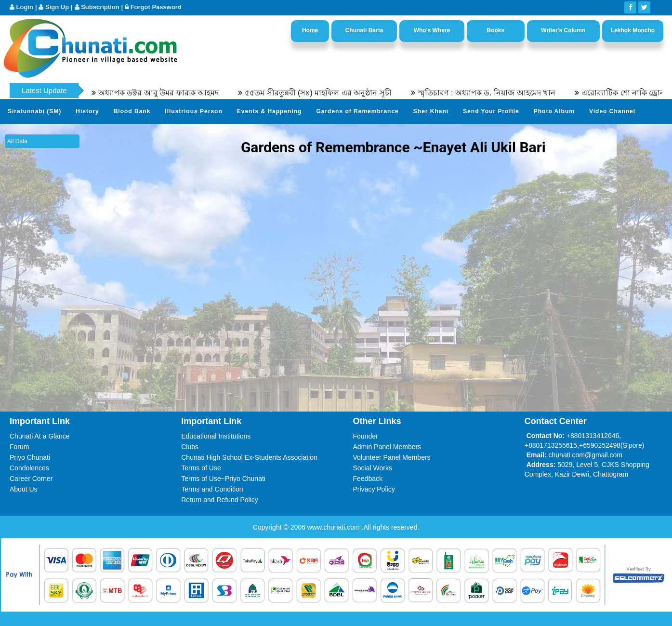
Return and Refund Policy (220, 500)
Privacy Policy (374, 489)
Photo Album (554, 111)
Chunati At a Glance (40, 436)
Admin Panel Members (387, 447)
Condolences (29, 468)
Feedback (368, 479)
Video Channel (612, 111)
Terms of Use (201, 468)
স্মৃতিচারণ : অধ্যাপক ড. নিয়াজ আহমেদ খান (491, 93)
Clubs (190, 447)
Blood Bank (132, 111)
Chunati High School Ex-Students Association (249, 457)
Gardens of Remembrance (357, 111)
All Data (17, 141)
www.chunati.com (335, 527)
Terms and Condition (212, 489)
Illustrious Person (193, 111)
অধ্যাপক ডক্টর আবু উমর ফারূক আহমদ (163, 93)
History (87, 111)
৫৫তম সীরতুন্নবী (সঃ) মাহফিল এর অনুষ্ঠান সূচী (322, 93)
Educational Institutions (216, 436)
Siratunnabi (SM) (34, 111)
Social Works (373, 468)
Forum (19, 447)
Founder (366, 436)
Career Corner (31, 479)
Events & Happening (270, 111)
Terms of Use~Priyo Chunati (223, 479)
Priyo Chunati (30, 457)
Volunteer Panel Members (392, 457)
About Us (24, 489)
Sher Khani (431, 111)
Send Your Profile (491, 111)
